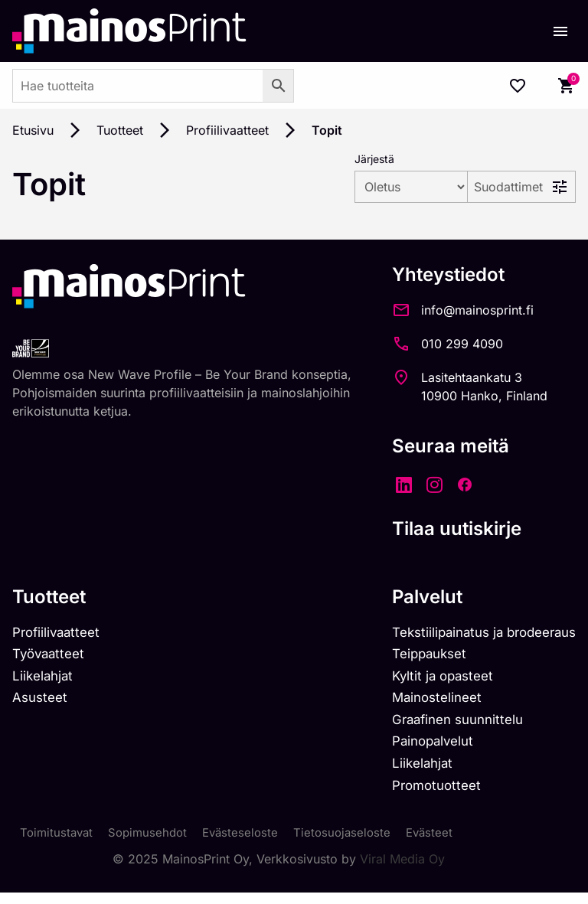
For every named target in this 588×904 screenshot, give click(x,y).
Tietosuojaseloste (354, 844)
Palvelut (411, 597)
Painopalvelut (420, 749)
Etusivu (33, 130)
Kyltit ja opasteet (430, 679)
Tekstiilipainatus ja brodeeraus (476, 633)
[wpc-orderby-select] (370, 187)
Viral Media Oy (402, 870)
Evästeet (444, 844)
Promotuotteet (424, 795)
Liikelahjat (44, 679)
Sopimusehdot (153, 844)
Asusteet (42, 702)
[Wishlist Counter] (518, 86)
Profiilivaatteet (227, 130)
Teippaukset (416, 656)
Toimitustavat (58, 844)
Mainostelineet (424, 702)
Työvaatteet (51, 656)
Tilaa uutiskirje (441, 529)
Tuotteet (120, 130)
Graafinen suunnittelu (447, 725)
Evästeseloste (249, 844)
